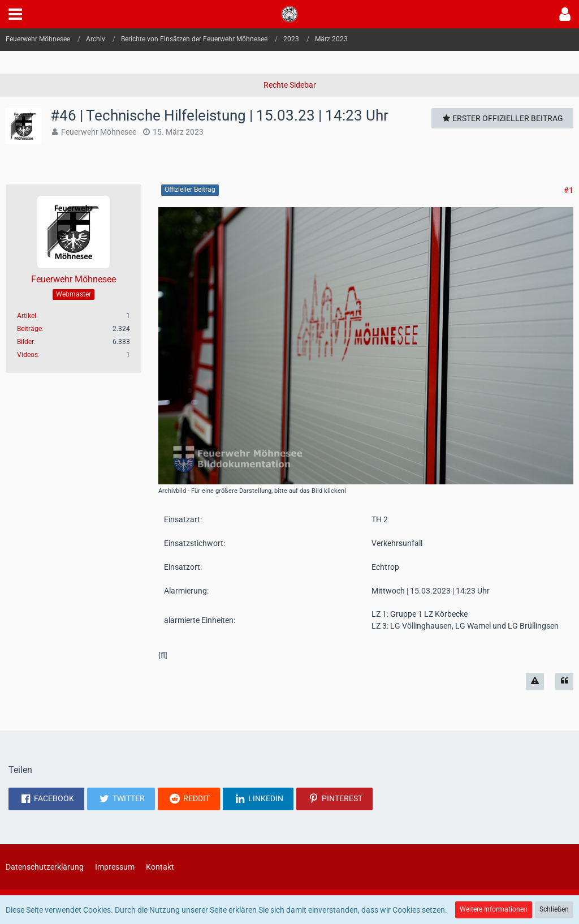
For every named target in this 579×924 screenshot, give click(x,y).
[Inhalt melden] (535, 682)
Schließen (554, 909)
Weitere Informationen (494, 909)
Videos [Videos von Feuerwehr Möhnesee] (27, 355)
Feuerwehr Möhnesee (99, 132)
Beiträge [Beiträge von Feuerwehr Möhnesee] (29, 329)
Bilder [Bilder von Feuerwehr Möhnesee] (25, 342)
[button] (15, 14)
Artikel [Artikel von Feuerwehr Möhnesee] (27, 316)
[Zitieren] (564, 682)
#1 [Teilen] (569, 190)
